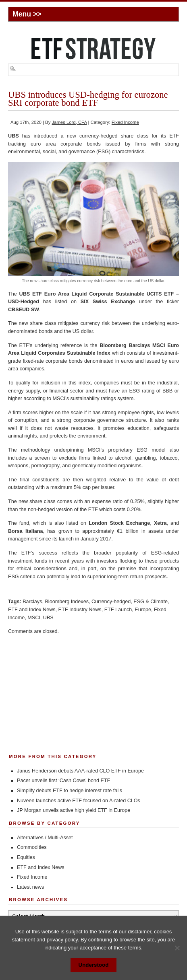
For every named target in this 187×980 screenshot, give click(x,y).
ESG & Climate (151, 602)
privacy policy (62, 940)
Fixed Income (125, 122)
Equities (26, 857)
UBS (48, 618)
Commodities (32, 847)
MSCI (34, 618)
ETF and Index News (32, 610)
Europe (143, 610)
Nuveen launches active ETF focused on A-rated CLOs (79, 801)
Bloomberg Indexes (67, 602)
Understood (94, 965)
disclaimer (139, 932)
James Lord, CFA (69, 122)
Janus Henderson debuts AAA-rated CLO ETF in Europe (80, 771)
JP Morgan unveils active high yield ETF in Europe (74, 810)
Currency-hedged (111, 602)
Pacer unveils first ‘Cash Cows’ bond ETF (63, 781)
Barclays (32, 602)
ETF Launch (118, 610)
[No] (177, 948)
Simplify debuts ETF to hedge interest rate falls (70, 791)
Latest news (30, 887)
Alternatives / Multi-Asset (45, 838)
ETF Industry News (80, 610)
